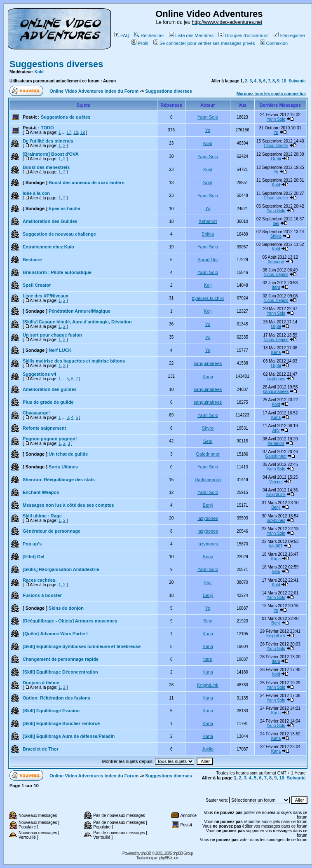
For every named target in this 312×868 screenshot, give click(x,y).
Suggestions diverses (56, 64)
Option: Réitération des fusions (56, 698)
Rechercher (149, 35)
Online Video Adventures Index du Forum (94, 91)
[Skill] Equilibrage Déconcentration (60, 672)
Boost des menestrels (46, 167)
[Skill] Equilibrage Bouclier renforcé (61, 723)
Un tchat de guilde (68, 454)
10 (284, 81)
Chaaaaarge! (36, 413)
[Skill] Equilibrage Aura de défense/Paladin (69, 736)
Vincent (276, 482)
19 (83, 132)
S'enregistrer (290, 35)
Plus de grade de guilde (48, 402)
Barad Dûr (208, 260)
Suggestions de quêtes (66, 117)
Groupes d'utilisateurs (243, 35)
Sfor (208, 583)
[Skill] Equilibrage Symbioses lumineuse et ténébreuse (82, 646)
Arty (276, 430)
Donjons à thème (41, 683)
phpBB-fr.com (169, 858)
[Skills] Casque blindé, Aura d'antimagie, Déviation (77, 322)
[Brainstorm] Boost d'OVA (51, 154)
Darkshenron (208, 480)
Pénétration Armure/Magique (80, 311)
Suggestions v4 (39, 374)
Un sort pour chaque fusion (52, 335)
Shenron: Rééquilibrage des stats (59, 480)
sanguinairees (208, 363)
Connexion (274, 43)
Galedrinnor (208, 454)
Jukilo (208, 749)
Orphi (276, 159)
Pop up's (32, 544)
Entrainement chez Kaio (48, 247)
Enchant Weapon (41, 492)
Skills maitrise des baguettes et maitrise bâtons (74, 361)
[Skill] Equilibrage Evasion (51, 711)
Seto (208, 441)
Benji (208, 505)
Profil (140, 43)
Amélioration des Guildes (50, 221)
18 (76, 132)
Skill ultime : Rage (42, 516)
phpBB (146, 853)
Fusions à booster (42, 595)
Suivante (297, 81)
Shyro (208, 428)
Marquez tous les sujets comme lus (271, 94)
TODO (47, 128)
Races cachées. (40, 580)
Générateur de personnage (52, 531)
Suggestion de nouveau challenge (59, 234)
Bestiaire (32, 260)
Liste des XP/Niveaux (46, 296)
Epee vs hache (64, 208)
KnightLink (276, 495)
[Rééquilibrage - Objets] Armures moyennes (70, 621)
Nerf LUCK (60, 350)
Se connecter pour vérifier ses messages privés (204, 43)
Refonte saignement (44, 428)
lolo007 (276, 546)
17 (69, 132)
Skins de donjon (66, 608)
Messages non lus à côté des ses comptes (68, 505)
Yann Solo (208, 117)
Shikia (208, 234)
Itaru (276, 287)
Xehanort (208, 221)
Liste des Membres (191, 35)
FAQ (122, 35)
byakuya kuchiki (208, 298)
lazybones (276, 379)
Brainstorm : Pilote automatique (57, 272)
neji (276, 223)
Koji (208, 285)
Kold (39, 72)
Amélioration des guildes (50, 389)
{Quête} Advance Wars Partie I (55, 634)
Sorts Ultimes (63, 467)
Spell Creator (37, 285)
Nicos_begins (276, 275)
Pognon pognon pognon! (50, 439)
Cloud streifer (276, 146)
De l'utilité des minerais (48, 141)
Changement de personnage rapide (61, 659)
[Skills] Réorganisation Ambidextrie (61, 569)
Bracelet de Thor (41, 749)
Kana (276, 352)
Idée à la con (36, 193)
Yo (208, 130)
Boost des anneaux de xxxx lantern (87, 182)
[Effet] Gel (34, 557)
